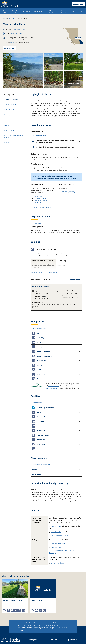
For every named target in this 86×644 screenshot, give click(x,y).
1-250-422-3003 (56, 547)
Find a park (12, 18)
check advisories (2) (17, 33)
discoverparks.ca (54, 386)
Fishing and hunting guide (42, 207)
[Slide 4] (16, 596)
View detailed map (19, 29)
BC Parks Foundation (52, 388)
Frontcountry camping (68, 192)
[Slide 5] (17, 596)
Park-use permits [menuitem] (63, 11)
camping (13, 42)
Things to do (8, 120)
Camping (7, 115)
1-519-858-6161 (56, 532)
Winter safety (38, 205)
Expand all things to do (39, 328)
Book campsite (75, 280)
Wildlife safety (38, 203)
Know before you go (10, 104)
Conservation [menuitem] (39, 11)
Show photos (73, 83)
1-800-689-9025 (56, 526)
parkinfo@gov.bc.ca (57, 563)
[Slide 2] (14, 596)
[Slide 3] (15, 596)
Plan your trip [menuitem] (15, 11)
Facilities (7, 125)
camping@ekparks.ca (58, 543)
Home (5, 18)
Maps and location (10, 110)
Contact (6, 143)
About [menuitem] (74, 11)
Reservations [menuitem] (27, 11)
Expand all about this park (40, 465)
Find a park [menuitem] (5, 11)
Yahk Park (36, 600)
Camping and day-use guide (43, 200)
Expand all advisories (39, 135)
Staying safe (38, 196)
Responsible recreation (41, 198)
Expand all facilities (38, 403)
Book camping (9, 48)
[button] (56, 141)
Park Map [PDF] (39, 223)
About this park (9, 130)
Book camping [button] (78, 4)
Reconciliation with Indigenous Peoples (14, 137)
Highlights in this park (12, 99)
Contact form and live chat (60, 535)
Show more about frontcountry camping (45, 273)
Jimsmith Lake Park (11, 600)
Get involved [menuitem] (51, 11)
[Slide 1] (13, 596)
